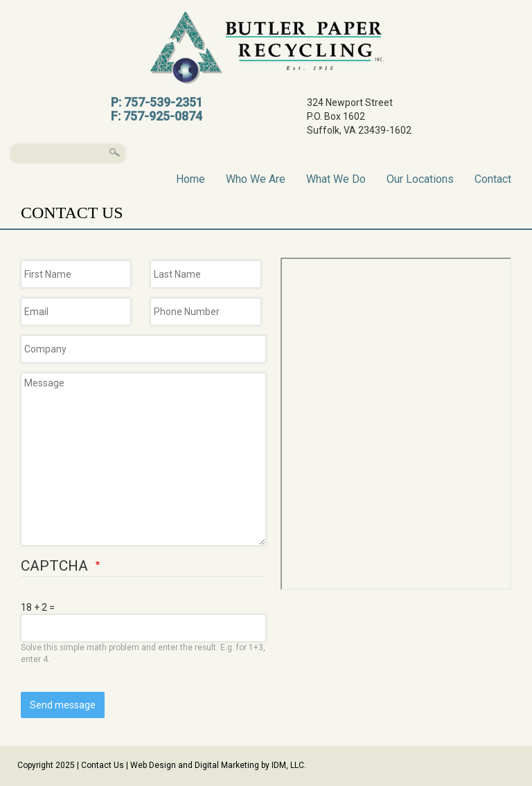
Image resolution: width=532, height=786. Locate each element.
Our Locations (420, 179)
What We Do (336, 179)
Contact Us (103, 765)
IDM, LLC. (289, 765)
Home (190, 179)
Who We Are (256, 179)
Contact (493, 179)
